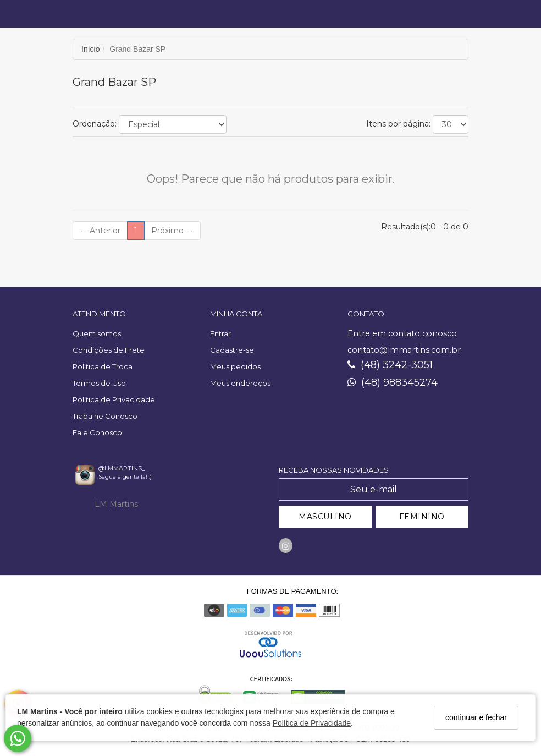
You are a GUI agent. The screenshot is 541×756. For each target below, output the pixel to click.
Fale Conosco (97, 432)
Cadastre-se (232, 350)
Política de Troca (103, 366)
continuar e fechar (476, 717)
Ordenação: (95, 124)
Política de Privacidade (312, 723)
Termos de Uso (99, 383)
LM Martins (116, 504)
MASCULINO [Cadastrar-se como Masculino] (325, 517)
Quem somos (97, 333)
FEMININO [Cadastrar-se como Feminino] (422, 517)
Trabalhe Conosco (105, 416)
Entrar (220, 333)
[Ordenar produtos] (173, 124)
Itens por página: (398, 124)
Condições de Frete (109, 350)
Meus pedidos (235, 366)
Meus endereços (240, 383)
